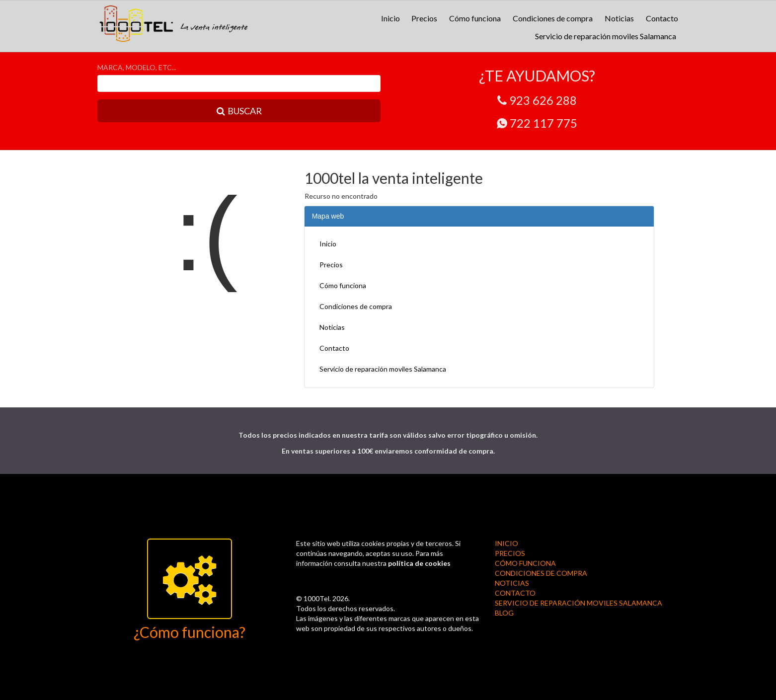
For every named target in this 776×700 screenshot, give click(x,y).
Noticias (619, 18)
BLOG (504, 613)
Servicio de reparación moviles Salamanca (606, 36)
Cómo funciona (475, 18)
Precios (424, 18)
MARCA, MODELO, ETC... (137, 67)
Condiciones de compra (553, 18)
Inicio (390, 18)
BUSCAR (239, 111)
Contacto (662, 18)
